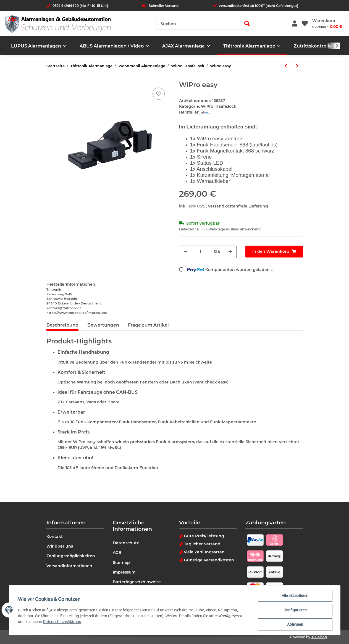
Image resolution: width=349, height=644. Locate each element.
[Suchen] (199, 24)
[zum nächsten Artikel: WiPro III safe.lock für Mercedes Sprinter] (297, 66)
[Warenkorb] (327, 24)
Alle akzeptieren (295, 596)
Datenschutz (126, 543)
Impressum (124, 572)
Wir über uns (60, 546)
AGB (117, 553)
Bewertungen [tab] (103, 325)
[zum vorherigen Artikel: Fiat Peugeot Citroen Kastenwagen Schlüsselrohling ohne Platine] (286, 66)
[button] (295, 24)
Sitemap (121, 562)
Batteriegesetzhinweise (137, 582)
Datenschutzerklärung (62, 622)
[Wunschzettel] (305, 24)
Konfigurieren (295, 610)
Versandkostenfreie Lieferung (238, 206)
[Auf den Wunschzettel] (159, 94)
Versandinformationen (69, 566)
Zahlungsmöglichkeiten (71, 556)
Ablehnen (295, 624)
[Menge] (200, 252)
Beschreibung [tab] (62, 325)
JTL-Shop (319, 637)
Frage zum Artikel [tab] (148, 325)
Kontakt (55, 537)
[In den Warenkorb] (274, 252)
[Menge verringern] (185, 252)
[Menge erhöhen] (230, 252)
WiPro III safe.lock (219, 106)
